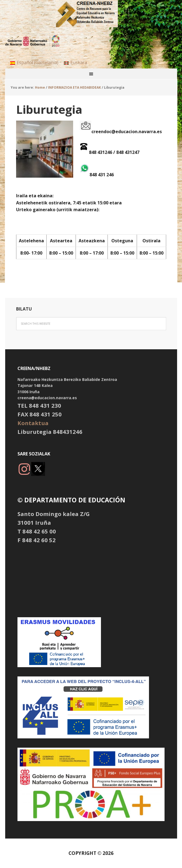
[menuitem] (34, 62)
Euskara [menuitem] (79, 62)
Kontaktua (33, 423)
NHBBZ (91, 14)
